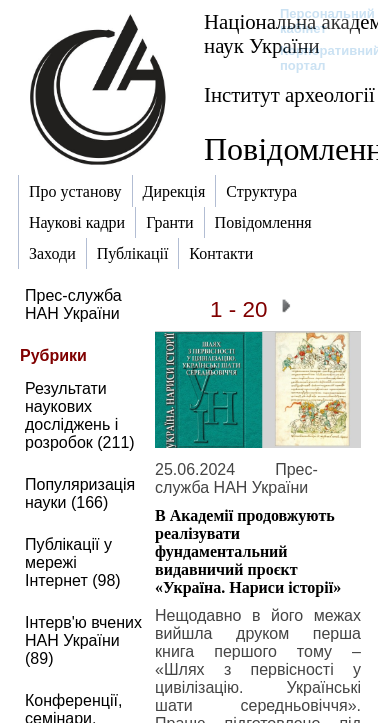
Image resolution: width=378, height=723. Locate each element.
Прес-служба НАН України (73, 304)
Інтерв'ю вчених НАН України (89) (83, 640)
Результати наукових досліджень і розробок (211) (80, 415)
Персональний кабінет (317, 21)
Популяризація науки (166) (80, 493)
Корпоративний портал (317, 58)
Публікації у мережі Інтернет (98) (73, 562)
